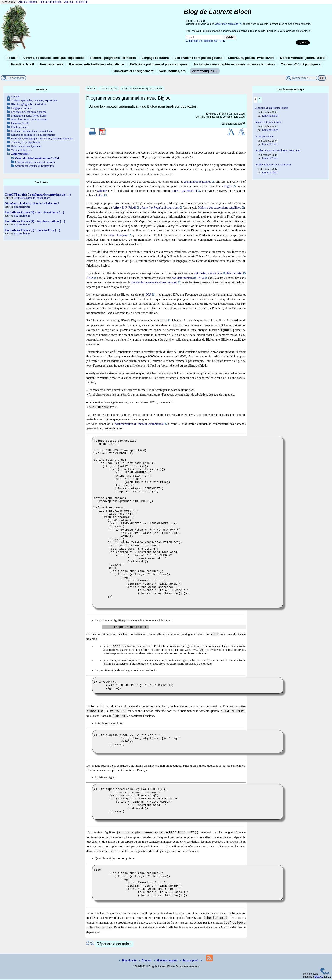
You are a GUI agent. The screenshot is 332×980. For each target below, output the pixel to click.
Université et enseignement (133, 71)
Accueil (12, 58)
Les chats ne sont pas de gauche (199, 58)
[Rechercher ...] (302, 78)
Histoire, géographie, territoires (113, 58)
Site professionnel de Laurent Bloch (32, 198)
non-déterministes (183, 278)
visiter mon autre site (227, 24)
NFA (201, 278)
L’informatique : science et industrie (35, 162)
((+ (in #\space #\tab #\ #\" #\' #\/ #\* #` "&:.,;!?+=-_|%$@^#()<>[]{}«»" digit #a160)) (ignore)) (188, 742)
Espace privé (189, 961)
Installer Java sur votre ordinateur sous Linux (278, 150)
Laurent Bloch (234, 124)
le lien (100, 195)
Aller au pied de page (76, 2)
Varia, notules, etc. (173, 71)
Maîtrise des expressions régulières (219, 207)
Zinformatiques (205, 71)
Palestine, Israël (23, 64)
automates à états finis (208, 273)
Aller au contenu (28, 2)
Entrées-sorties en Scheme (268, 122)
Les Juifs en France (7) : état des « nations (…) (35, 221)
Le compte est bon (264, 136)
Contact (145, 961)
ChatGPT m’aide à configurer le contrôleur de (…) (38, 195)
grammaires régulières (197, 182)
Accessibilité (9, 2)
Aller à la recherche (50, 2)
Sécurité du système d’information (35, 166)
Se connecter (16, 78)
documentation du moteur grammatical (139, 424)
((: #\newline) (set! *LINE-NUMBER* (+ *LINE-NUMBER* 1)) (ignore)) (188, 686)
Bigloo (228, 186)
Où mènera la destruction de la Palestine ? (32, 203)
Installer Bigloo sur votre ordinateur (273, 165)
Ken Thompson (119, 235)
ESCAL (319, 977)
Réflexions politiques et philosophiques (159, 64)
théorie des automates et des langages (154, 282)
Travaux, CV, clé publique (301, 64)
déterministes (234, 273)
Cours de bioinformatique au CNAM (142, 89)
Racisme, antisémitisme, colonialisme (97, 64)
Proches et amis (52, 64)
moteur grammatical (185, 191)
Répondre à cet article (114, 945)
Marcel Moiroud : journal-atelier (303, 58)
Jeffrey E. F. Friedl (124, 207)
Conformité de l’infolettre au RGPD (205, 41)
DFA (90, 278)
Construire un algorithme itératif (271, 108)
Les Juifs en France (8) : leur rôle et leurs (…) (34, 212)
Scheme (102, 191)
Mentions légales (166, 961)
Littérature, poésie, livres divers (251, 58)
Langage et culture (155, 58)
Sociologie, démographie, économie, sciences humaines (234, 64)
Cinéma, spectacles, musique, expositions (54, 58)
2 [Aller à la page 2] (260, 99)
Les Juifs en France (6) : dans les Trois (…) (33, 230)
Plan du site (128, 961)
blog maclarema (22, 207)
